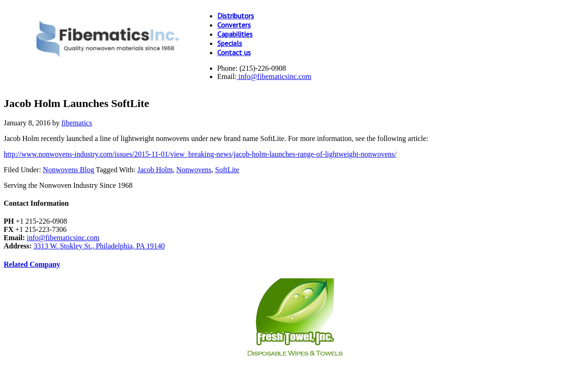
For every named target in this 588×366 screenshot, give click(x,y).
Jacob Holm (155, 170)
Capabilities (235, 34)
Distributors (236, 16)
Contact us (234, 52)
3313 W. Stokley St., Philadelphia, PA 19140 (99, 246)
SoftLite (227, 170)
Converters (234, 25)
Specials (230, 43)
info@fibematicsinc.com (274, 76)
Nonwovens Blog (68, 170)
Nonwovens (194, 170)
